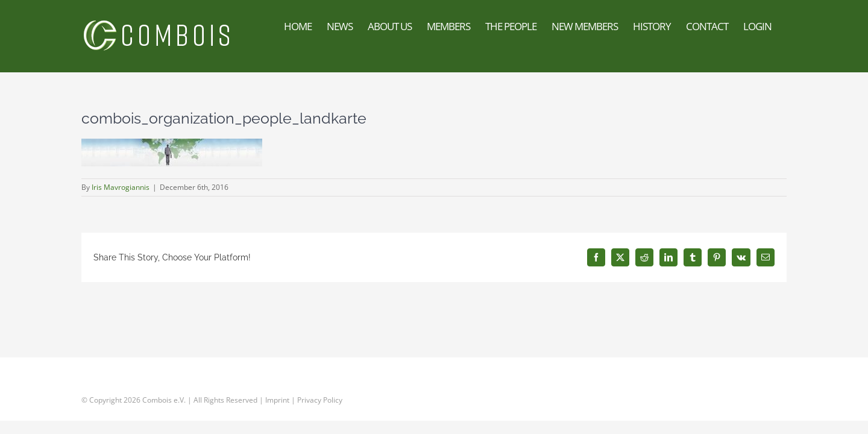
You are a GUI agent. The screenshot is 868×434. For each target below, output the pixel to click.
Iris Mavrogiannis (121, 187)
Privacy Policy (320, 400)
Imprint (277, 400)
